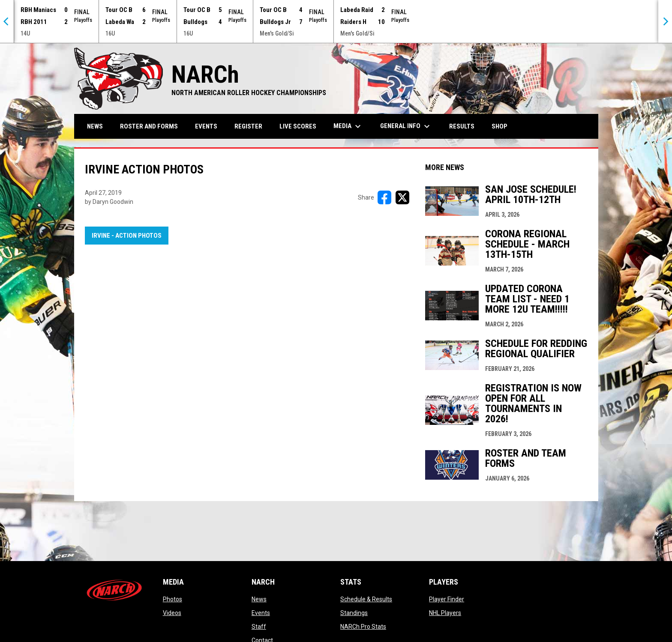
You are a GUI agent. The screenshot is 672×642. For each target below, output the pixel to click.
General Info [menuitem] (406, 126)
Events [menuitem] (206, 126)
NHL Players (445, 613)
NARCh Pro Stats (363, 627)
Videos (172, 613)
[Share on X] (402, 197)
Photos (172, 599)
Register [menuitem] (248, 126)
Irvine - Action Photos (127, 236)
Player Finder (447, 599)
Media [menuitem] (348, 126)
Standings (354, 613)
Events (261, 613)
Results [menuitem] (462, 126)
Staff (259, 627)
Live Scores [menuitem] (298, 126)
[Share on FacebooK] (384, 197)
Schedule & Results (366, 599)
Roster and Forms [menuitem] (149, 126)
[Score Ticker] (336, 21)
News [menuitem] (95, 126)
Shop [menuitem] (503, 126)
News (259, 599)
